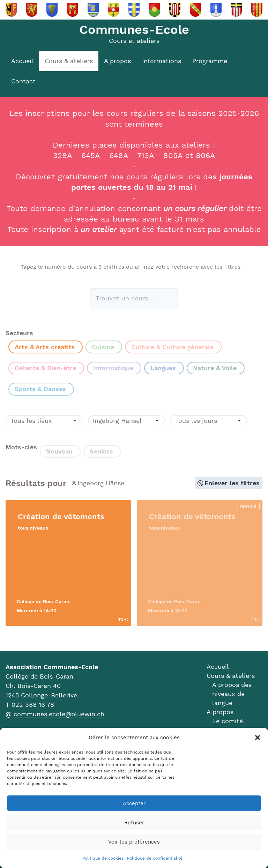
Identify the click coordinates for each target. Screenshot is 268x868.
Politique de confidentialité (155, 858)
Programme (210, 61)
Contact (23, 81)
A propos (117, 61)
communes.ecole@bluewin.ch (59, 714)
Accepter (134, 803)
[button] (258, 738)
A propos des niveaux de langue (232, 694)
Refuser (134, 823)
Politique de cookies (103, 858)
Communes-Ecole (134, 30)
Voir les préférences (134, 842)
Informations (162, 61)
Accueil (22, 61)
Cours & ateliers (69, 61)
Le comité (228, 721)
